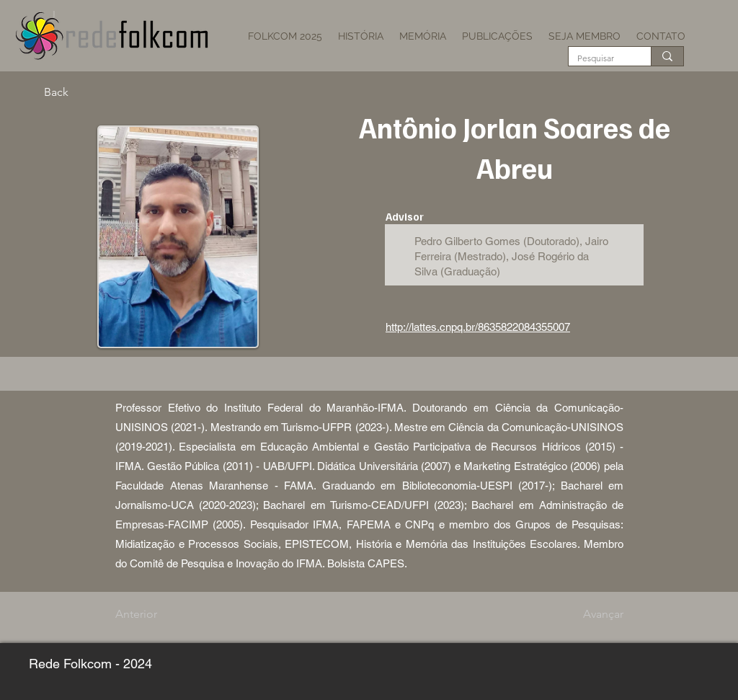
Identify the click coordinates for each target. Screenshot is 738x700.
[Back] (92, 92)
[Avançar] (587, 614)
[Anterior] (163, 614)
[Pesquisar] (599, 59)
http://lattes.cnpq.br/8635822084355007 (478, 327)
